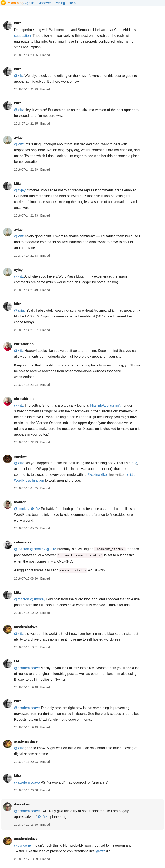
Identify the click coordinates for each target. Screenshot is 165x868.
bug (134, 463)
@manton (21, 549)
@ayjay (20, 190)
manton (20, 502)
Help (72, 3)
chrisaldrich (24, 344)
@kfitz (19, 76)
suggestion (22, 36)
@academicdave (27, 668)
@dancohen (23, 845)
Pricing (60, 3)
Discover (44, 3)
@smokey (22, 509)
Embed (45, 55)
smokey (20, 456)
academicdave (26, 627)
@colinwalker (98, 475)
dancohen (22, 804)
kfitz (17, 23)
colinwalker (23, 542)
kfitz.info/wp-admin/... (106, 405)
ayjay (18, 138)
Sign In (29, 3)
